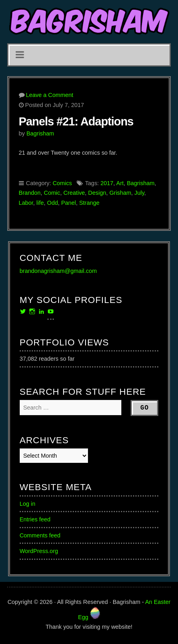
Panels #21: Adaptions (76, 121)
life (40, 203)
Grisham (120, 193)
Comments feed (40, 535)
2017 (107, 183)
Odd (52, 203)
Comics (62, 183)
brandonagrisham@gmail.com (58, 271)
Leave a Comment (50, 95)
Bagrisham (40, 133)
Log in (28, 504)
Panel (69, 203)
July (140, 193)
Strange (89, 203)
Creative (74, 193)
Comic (52, 193)
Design (97, 193)
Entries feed (35, 519)
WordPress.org (39, 551)
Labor (26, 203)
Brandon (30, 193)
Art (120, 183)
